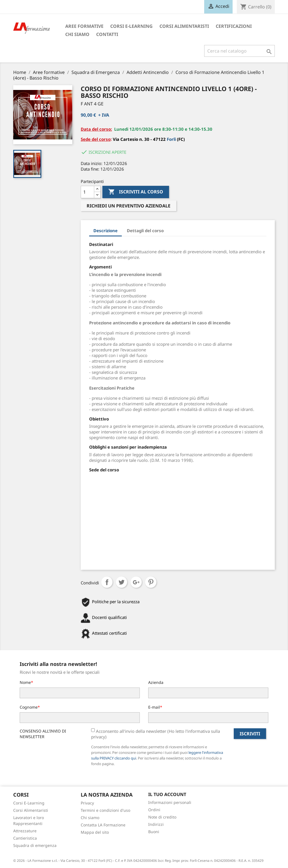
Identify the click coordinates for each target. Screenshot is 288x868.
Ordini (154, 810)
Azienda (156, 682)
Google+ (136, 582)
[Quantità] (87, 192)
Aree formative (84, 26)
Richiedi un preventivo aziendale (129, 206)
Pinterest (151, 582)
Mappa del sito (95, 832)
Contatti (107, 34)
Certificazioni (234, 26)
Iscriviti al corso (136, 192)
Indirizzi (156, 824)
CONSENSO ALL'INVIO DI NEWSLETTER (43, 734)
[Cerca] (239, 51)
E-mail (154, 707)
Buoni (154, 832)
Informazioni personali (170, 802)
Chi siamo (77, 34)
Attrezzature (25, 831)
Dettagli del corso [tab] (145, 230)
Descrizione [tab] (105, 230)
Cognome (29, 707)
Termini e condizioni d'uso (105, 810)
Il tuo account (167, 794)
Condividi (107, 582)
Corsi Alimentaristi (184, 26)
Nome (25, 682)
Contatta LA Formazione (103, 825)
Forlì (172, 139)
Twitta (121, 582)
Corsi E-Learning (131, 26)
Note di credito (162, 817)
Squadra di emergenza (35, 845)
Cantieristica (25, 838)
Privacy (87, 803)
